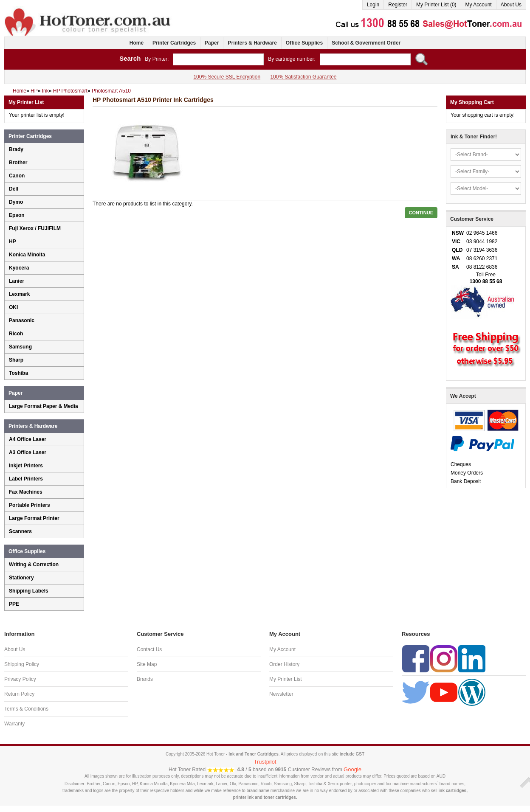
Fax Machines (26, 492)
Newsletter (281, 694)
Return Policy (19, 694)
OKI (13, 307)
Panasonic (22, 320)
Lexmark (19, 294)
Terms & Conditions (26, 709)
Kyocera (19, 268)
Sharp (16, 360)
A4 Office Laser (28, 439)
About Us (511, 5)
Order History (284, 664)
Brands (145, 679)
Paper (212, 43)
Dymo (16, 202)
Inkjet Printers (26, 466)
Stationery (21, 578)
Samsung (20, 347)
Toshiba (18, 373)
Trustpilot (265, 762)
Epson (17, 215)
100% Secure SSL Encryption (227, 77)
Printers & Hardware (252, 43)
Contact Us (149, 649)
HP (13, 242)
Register (398, 5)
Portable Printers (30, 505)
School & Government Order (366, 43)
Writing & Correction (34, 565)
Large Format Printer (34, 518)
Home (137, 43)
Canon (17, 176)
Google (352, 769)
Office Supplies (304, 43)
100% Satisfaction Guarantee (303, 77)
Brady (16, 149)
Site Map (147, 664)
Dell (14, 189)
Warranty (14, 724)
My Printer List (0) (436, 5)
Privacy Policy (20, 679)
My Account (479, 5)
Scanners (20, 531)
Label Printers (26, 479)
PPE (14, 604)
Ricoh (16, 334)
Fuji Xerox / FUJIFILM (35, 228)
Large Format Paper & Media (44, 406)
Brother (18, 163)
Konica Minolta (27, 255)
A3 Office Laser (28, 452)
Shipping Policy (22, 664)
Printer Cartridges (174, 43)
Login (373, 5)
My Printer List (286, 679)
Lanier (17, 281)
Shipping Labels (29, 591)
